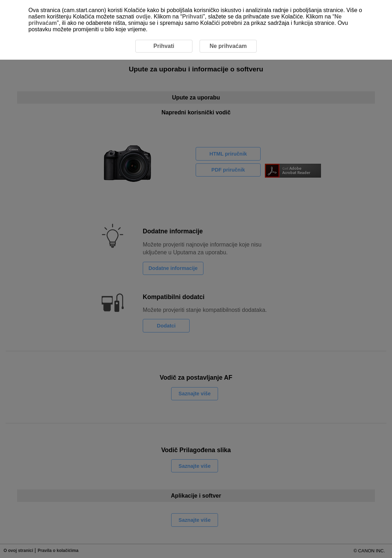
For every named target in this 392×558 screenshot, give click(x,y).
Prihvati (193, 17)
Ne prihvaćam (228, 46)
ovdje (143, 17)
